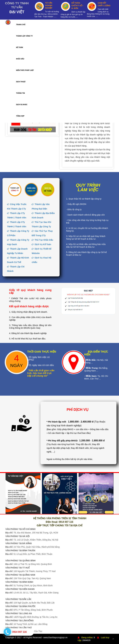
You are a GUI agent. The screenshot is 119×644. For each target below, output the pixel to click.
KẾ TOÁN (20, 47)
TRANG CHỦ (21, 25)
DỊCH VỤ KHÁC (22, 105)
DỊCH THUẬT (21, 82)
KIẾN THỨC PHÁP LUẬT (25, 70)
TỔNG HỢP (20, 116)
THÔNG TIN (21, 93)
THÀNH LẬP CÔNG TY (24, 36)
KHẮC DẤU (20, 59)
